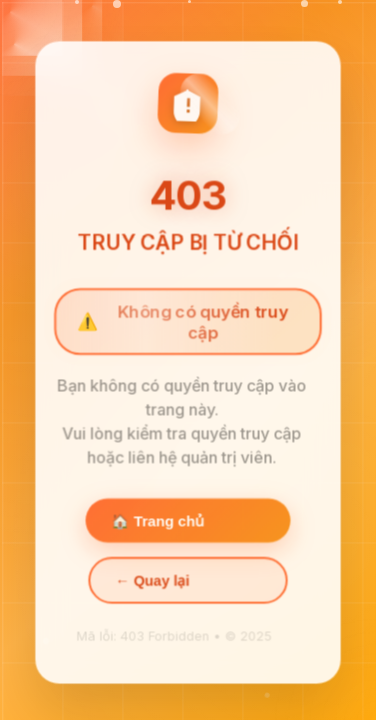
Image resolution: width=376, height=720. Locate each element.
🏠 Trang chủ (158, 523)
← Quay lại (153, 583)
